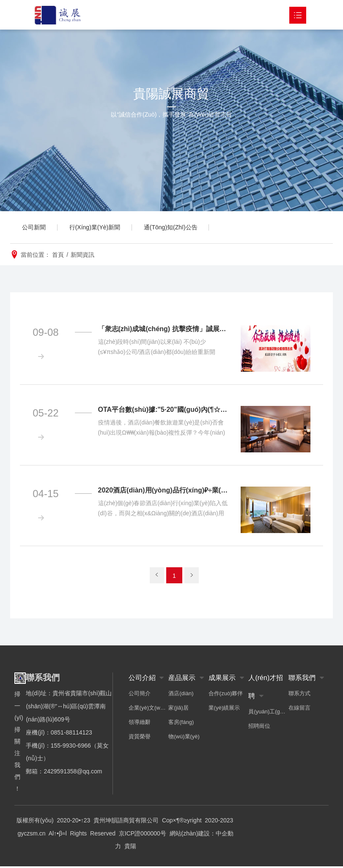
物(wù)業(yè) (184, 738)
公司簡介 (140, 695)
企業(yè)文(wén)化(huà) (149, 709)
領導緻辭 (140, 724)
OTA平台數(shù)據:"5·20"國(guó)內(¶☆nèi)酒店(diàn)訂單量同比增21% (164, 411)
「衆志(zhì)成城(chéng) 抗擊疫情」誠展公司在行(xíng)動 (164, 331)
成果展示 (222, 679)
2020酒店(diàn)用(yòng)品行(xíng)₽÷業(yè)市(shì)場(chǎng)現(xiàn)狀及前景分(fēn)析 (164, 492)
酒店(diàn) (181, 695)
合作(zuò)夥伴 (226, 695)
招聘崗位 (259, 728)
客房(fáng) (181, 724)
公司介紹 (142, 679)
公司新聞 (35, 228)
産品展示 (182, 679)
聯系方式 (299, 695)
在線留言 (299, 709)
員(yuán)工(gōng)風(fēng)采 (268, 713)
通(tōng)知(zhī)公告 (175, 228)
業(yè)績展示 (224, 709)
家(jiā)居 (178, 709)
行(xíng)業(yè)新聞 (97, 228)
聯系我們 (302, 679)
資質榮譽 (140, 738)
